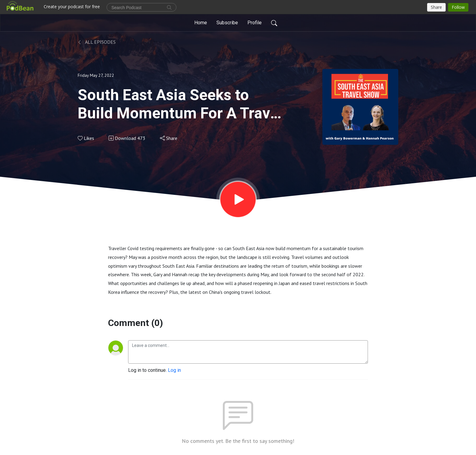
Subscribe (227, 23)
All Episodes (97, 42)
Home (201, 23)
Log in (174, 370)
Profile (255, 23)
